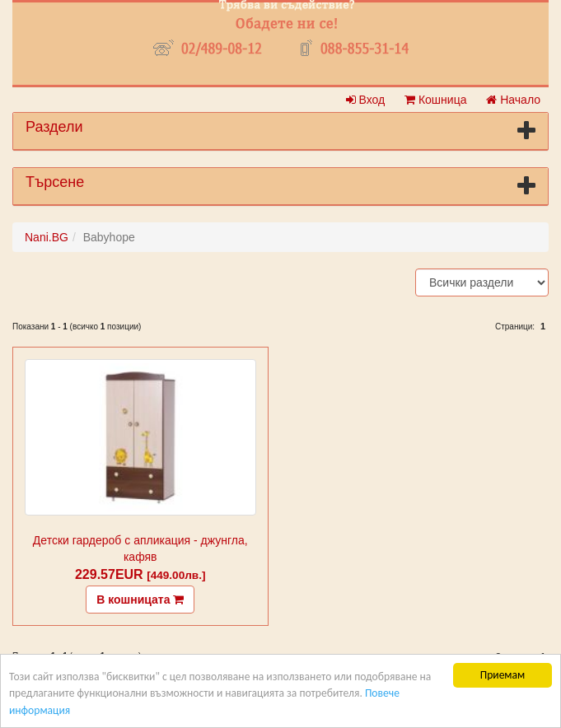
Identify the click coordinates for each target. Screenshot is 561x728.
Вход (366, 100)
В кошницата (140, 600)
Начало (513, 100)
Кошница (435, 100)
